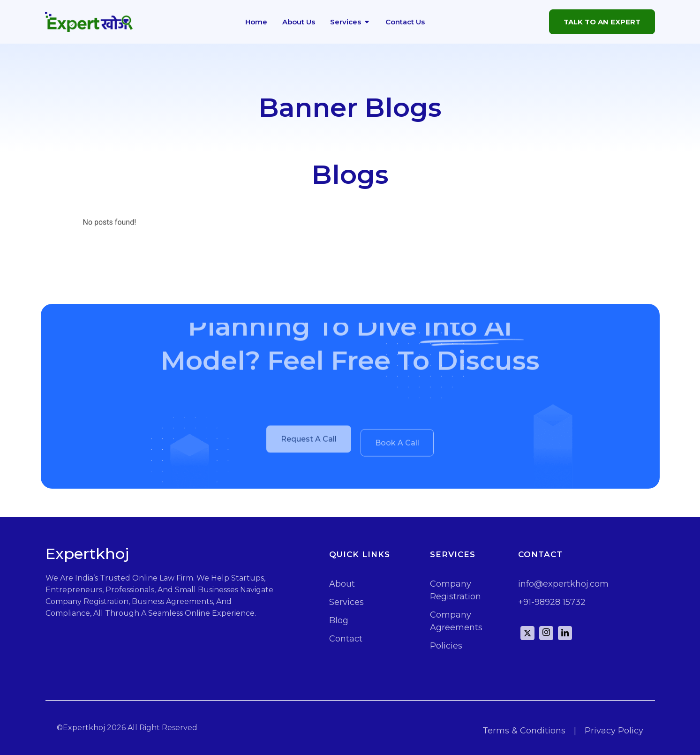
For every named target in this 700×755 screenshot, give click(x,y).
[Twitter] (527, 633)
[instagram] (546, 633)
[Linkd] (565, 633)
